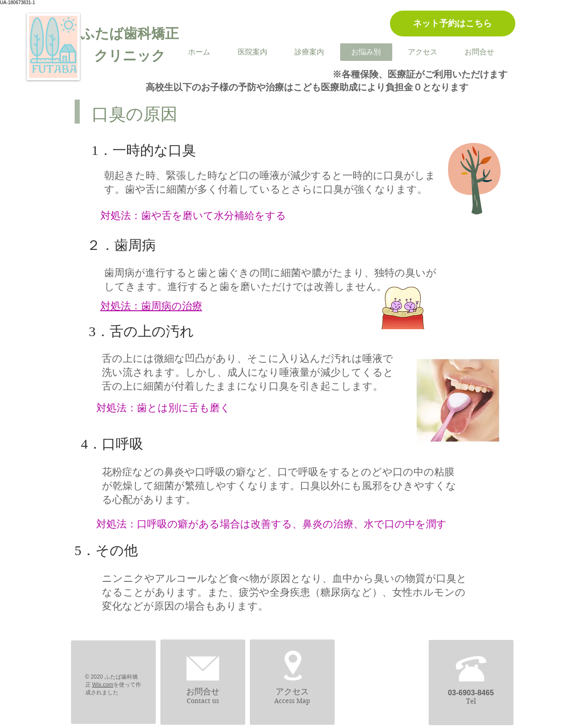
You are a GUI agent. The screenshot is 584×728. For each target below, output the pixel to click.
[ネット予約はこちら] (453, 24)
